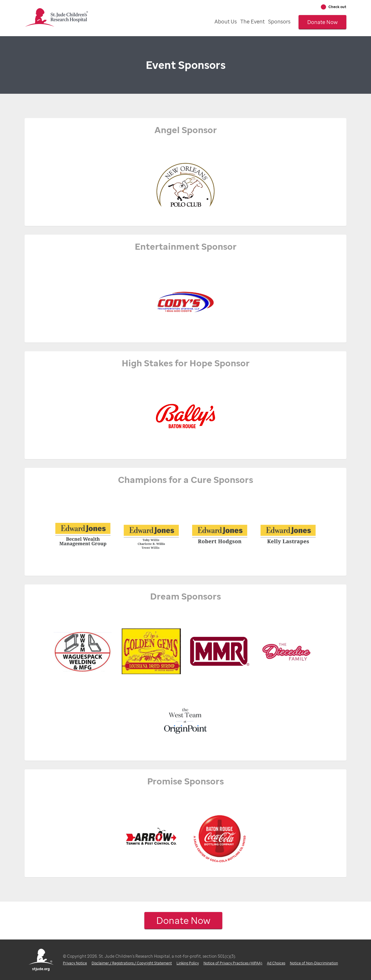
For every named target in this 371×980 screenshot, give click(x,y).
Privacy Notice (75, 963)
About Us (226, 21)
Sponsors (279, 21)
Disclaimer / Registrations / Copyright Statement (132, 963)
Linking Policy (188, 963)
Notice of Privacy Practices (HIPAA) (233, 963)
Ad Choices (276, 963)
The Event (252, 21)
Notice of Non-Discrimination (314, 963)
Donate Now (322, 22)
